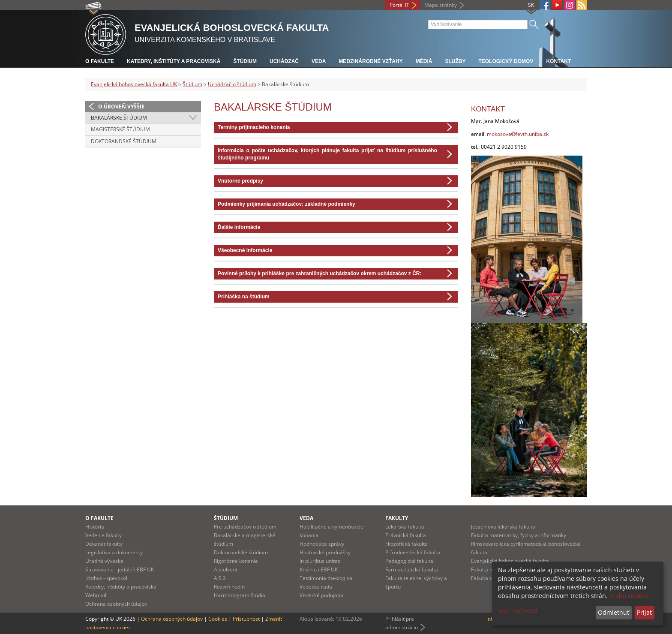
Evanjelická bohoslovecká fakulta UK (134, 84)
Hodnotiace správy (322, 544)
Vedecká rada (316, 587)
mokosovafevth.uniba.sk (518, 134)
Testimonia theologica (326, 578)
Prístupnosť (246, 619)
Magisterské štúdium (120, 129)
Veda (319, 61)
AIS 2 (220, 578)
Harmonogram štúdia (240, 595)
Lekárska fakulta (405, 527)
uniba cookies (629, 596)
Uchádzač (284, 61)
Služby (455, 61)
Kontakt (558, 61)
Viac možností (518, 611)
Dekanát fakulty (104, 544)
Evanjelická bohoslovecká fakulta (510, 561)
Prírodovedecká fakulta (413, 552)
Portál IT (399, 5)
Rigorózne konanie (236, 561)
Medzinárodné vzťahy (370, 61)
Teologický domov (506, 61)
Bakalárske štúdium (119, 118)
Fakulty (397, 518)
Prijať (644, 612)
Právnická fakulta (406, 535)
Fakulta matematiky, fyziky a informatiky (519, 535)
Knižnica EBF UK (319, 569)
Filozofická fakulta (406, 544)
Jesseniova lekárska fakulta (503, 527)
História (95, 527)
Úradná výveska (104, 561)
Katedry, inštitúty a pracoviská (174, 61)
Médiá (424, 61)
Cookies (218, 619)
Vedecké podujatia (321, 595)
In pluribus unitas (320, 561)
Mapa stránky (441, 5)
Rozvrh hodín (229, 587)
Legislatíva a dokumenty (114, 552)
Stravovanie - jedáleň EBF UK (120, 569)
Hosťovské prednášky (325, 552)
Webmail (96, 595)
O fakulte (100, 61)
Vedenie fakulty (103, 535)
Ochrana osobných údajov (116, 604)
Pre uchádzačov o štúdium (245, 527)
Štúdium (245, 61)
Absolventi (226, 569)
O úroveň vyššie (121, 107)
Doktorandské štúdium (124, 141)
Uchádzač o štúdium (232, 84)
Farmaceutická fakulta (412, 569)
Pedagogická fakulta (409, 561)
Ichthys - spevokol (106, 578)
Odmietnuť (613, 612)
